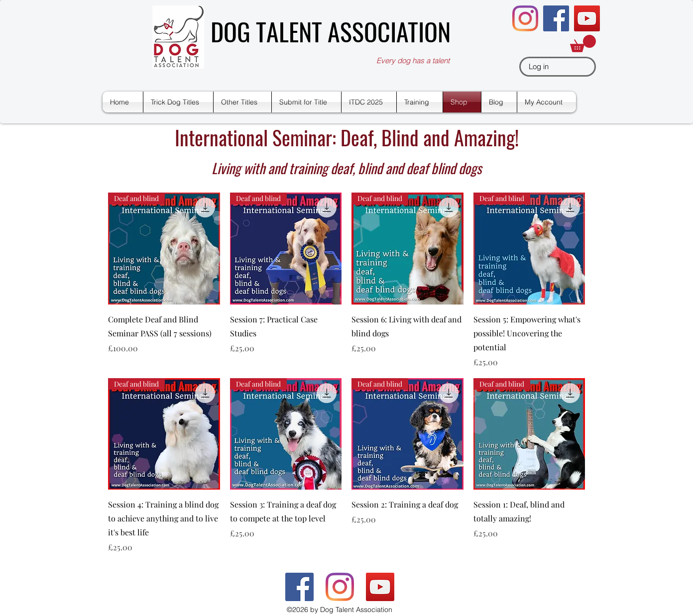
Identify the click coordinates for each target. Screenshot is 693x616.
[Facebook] (556, 18)
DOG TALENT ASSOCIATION (331, 31)
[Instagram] (525, 18)
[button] (583, 44)
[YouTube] (587, 18)
